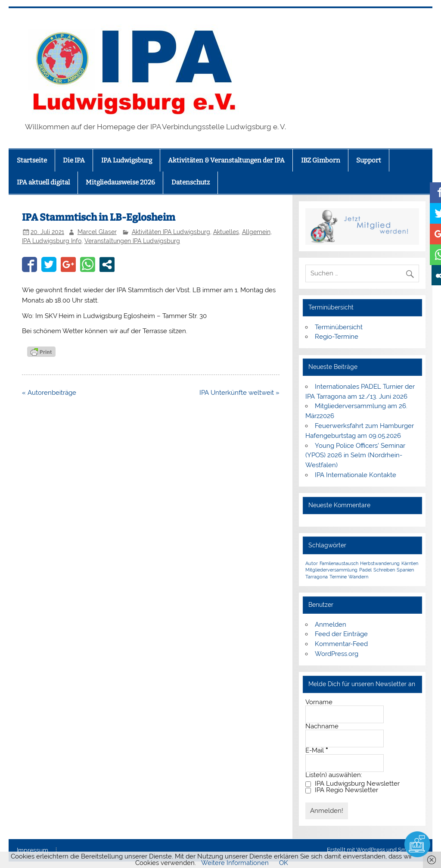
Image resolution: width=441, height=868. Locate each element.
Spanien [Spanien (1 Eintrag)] (405, 570)
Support (369, 160)
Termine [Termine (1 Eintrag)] (338, 577)
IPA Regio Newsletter (342, 790)
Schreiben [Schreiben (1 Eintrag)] (384, 570)
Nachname (322, 726)
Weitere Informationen (235, 863)
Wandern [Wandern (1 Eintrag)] (358, 577)
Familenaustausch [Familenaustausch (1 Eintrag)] (339, 563)
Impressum (33, 851)
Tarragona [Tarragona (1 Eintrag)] (317, 577)
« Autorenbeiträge (49, 393)
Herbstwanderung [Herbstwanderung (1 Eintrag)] (380, 563)
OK (284, 863)
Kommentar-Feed (341, 644)
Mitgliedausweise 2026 (120, 182)
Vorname (319, 702)
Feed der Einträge (341, 634)
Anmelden (331, 624)
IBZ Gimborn (321, 160)
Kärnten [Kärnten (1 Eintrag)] (410, 563)
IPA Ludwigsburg (127, 160)
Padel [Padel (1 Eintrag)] (365, 570)
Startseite (32, 160)
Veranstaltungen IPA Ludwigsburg (132, 241)
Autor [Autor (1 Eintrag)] (312, 563)
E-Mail (317, 751)
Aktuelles (226, 232)
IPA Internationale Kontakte (356, 475)
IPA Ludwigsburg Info (52, 241)
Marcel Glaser (97, 232)
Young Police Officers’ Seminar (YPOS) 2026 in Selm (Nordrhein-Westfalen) (355, 456)
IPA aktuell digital (43, 182)
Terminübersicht (339, 327)
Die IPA (74, 160)
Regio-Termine (337, 337)
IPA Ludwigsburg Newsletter (352, 784)
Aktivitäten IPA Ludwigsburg (171, 232)
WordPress (371, 850)
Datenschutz (191, 182)
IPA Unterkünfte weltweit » (239, 393)
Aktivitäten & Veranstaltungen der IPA (226, 160)
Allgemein (256, 232)
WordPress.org (337, 654)
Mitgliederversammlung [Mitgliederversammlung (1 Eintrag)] (331, 570)
